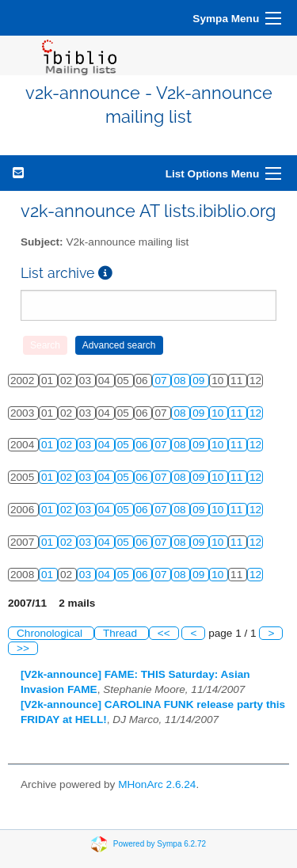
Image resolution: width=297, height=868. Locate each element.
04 (106, 445)
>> (23, 648)
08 (181, 381)
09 (200, 381)
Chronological (51, 633)
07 (162, 381)
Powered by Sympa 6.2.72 (160, 844)
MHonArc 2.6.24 (157, 784)
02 (68, 445)
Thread (122, 633)
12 (255, 413)
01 (49, 445)
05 (125, 445)
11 (238, 413)
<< (164, 633)
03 (87, 445)
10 (219, 413)
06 (144, 445)
